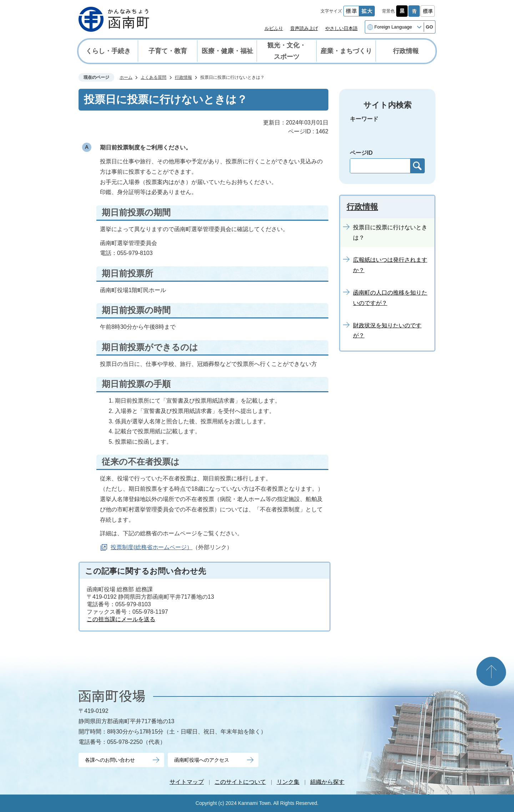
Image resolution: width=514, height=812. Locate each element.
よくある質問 (153, 77)
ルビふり (274, 28)
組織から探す (327, 782)
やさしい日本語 (341, 28)
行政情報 (183, 77)
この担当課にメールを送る (121, 619)
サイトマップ (187, 782)
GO (429, 27)
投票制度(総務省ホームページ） (152, 547)
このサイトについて (240, 782)
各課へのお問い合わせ (110, 760)
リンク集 (288, 782)
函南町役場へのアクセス (202, 760)
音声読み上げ (304, 28)
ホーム (126, 77)
